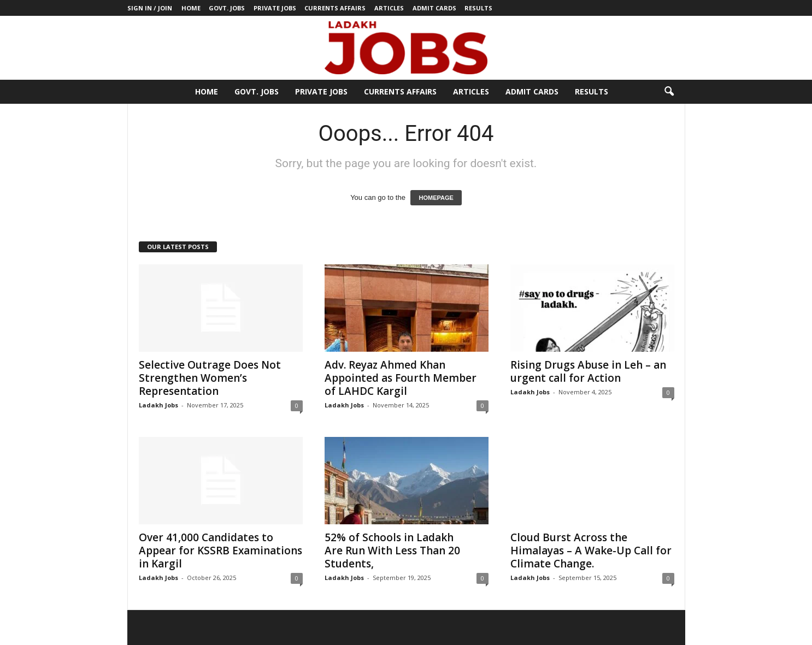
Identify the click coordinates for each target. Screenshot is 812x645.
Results (478, 8)
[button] (669, 92)
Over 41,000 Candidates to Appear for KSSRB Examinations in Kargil (220, 551)
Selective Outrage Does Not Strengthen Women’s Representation (210, 378)
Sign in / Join (150, 8)
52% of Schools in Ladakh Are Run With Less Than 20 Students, (392, 551)
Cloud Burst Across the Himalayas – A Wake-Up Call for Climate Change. (591, 551)
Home (191, 8)
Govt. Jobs (227, 8)
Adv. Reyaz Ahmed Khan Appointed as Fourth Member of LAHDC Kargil (401, 378)
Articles (389, 8)
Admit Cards (434, 8)
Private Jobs (275, 8)
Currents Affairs (335, 8)
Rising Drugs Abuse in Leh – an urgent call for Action (588, 371)
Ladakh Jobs (158, 405)
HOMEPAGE (436, 198)
